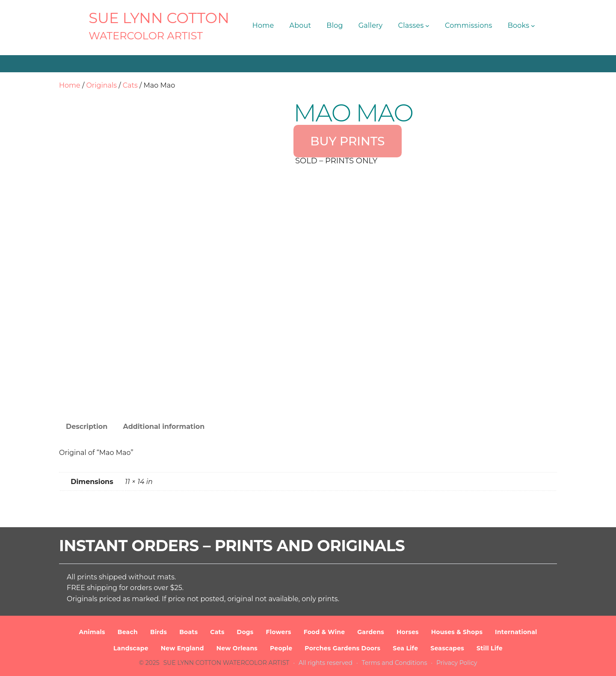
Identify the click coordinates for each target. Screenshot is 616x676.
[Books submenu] (533, 26)
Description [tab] (87, 427)
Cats (130, 85)
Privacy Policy (457, 663)
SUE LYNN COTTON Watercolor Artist (227, 663)
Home (70, 85)
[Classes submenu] (427, 26)
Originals (101, 85)
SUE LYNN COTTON (159, 18)
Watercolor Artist (146, 36)
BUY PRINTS (347, 141)
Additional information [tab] (164, 427)
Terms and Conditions (395, 663)
